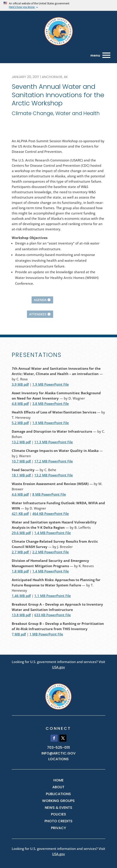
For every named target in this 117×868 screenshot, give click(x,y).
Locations (58, 759)
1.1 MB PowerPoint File (53, 596)
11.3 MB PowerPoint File (54, 442)
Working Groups (58, 801)
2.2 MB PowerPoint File (51, 552)
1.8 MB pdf (20, 571)
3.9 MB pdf (20, 384)
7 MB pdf (19, 634)
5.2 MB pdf (20, 423)
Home (58, 780)
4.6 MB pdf (20, 494)
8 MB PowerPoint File (49, 494)
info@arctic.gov (58, 753)
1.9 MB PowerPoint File (51, 384)
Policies (58, 814)
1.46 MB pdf (21, 596)
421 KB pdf (20, 514)
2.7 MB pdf (21, 552)
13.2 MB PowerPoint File (54, 475)
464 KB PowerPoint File (51, 514)
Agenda (11, 300)
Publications (58, 794)
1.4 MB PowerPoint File (53, 533)
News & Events (58, 808)
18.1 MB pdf (22, 475)
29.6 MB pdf (21, 533)
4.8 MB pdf (20, 404)
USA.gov (58, 667)
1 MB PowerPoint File (46, 634)
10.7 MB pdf (22, 461)
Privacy (58, 828)
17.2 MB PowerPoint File (54, 461)
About (58, 787)
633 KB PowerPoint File (53, 615)
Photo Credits (58, 821)
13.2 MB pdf (21, 442)
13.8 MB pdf (21, 615)
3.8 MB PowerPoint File (51, 404)
